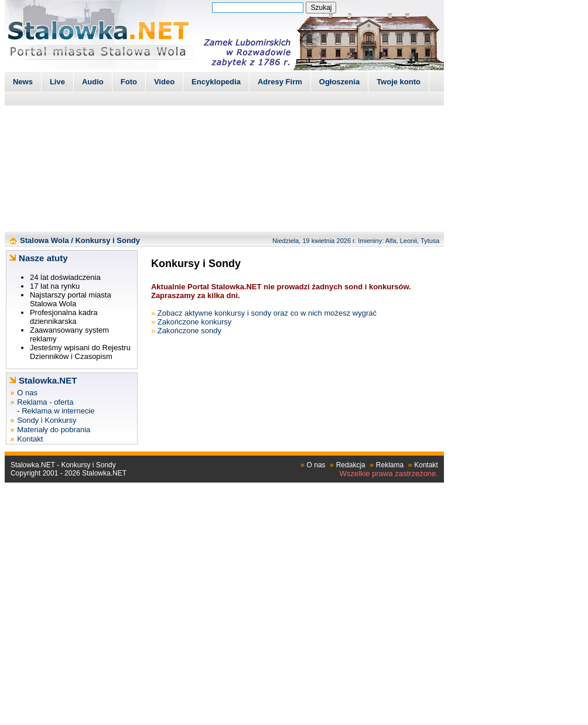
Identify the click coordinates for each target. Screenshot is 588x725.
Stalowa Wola (45, 240)
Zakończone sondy (189, 331)
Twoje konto (399, 82)
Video (164, 82)
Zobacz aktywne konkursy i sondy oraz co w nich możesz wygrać (267, 313)
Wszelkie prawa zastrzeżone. (389, 473)
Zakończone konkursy (194, 322)
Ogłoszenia (339, 82)
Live (57, 82)
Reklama (390, 465)
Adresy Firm (280, 82)
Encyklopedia (216, 82)
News (23, 82)
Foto (129, 82)
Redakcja (351, 465)
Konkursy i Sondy (107, 240)
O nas (27, 393)
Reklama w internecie (58, 411)
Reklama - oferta (45, 402)
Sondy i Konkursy (47, 420)
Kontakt (30, 439)
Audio (93, 82)
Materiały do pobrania (54, 430)
